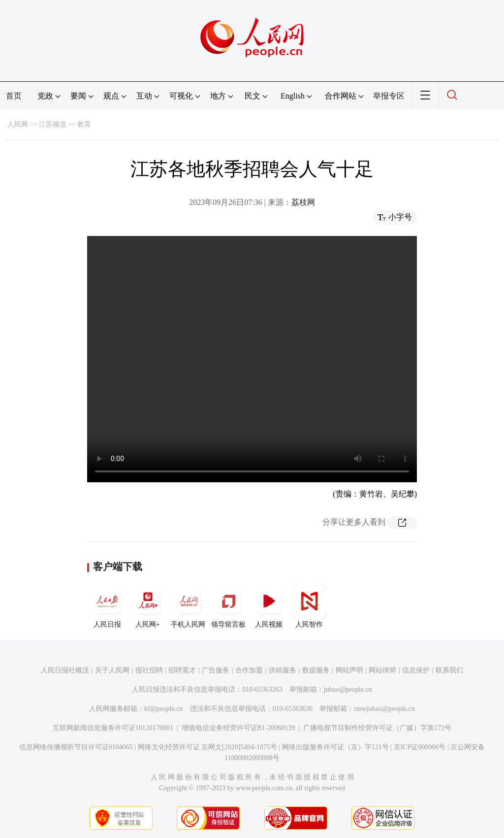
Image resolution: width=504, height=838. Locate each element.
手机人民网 (188, 606)
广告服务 (216, 670)
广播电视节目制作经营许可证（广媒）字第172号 (377, 728)
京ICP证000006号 (420, 747)
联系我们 (449, 670)
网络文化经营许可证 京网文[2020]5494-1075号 (208, 747)
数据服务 (316, 670)
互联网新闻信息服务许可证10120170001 (113, 728)
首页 (14, 96)
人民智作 (309, 606)
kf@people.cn (164, 709)
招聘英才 (182, 670)
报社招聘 (149, 670)
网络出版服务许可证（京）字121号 (335, 747)
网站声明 (349, 670)
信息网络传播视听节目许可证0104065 (76, 747)
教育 (84, 124)
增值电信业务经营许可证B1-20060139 (238, 728)
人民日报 (107, 606)
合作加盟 (249, 670)
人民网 (18, 124)
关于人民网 (112, 670)
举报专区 (389, 96)
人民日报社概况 (65, 670)
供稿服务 (283, 670)
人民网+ (148, 606)
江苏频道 (53, 124)
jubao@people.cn (348, 689)
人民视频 (269, 606)
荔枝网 (303, 202)
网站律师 (382, 670)
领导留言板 (228, 606)
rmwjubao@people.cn (384, 709)
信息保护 (416, 670)
